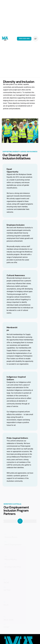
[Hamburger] (35, 39)
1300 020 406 (24, 39)
